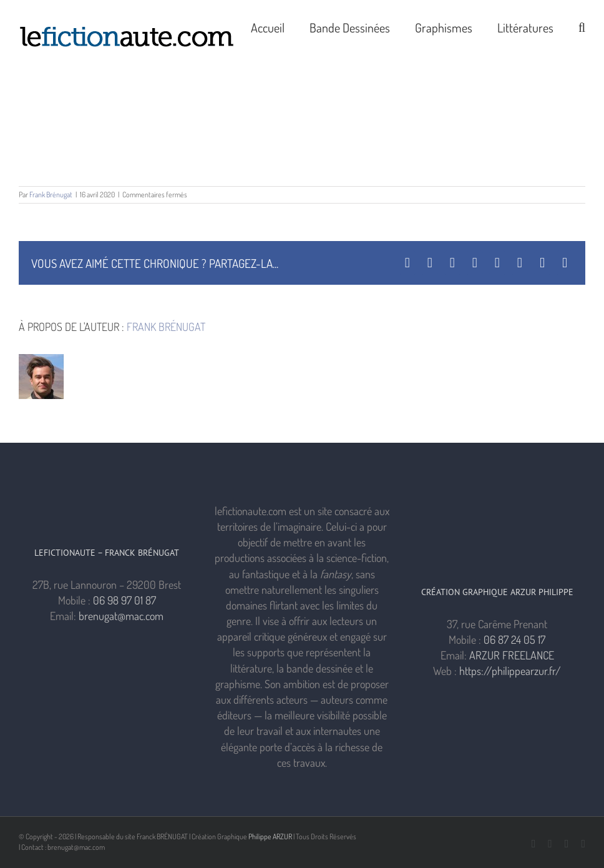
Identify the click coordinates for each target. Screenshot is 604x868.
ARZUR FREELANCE (512, 655)
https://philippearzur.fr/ (510, 671)
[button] (582, 26)
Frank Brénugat (51, 195)
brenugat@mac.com (121, 616)
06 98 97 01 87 (124, 600)
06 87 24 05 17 (514, 639)
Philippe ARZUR (270, 836)
